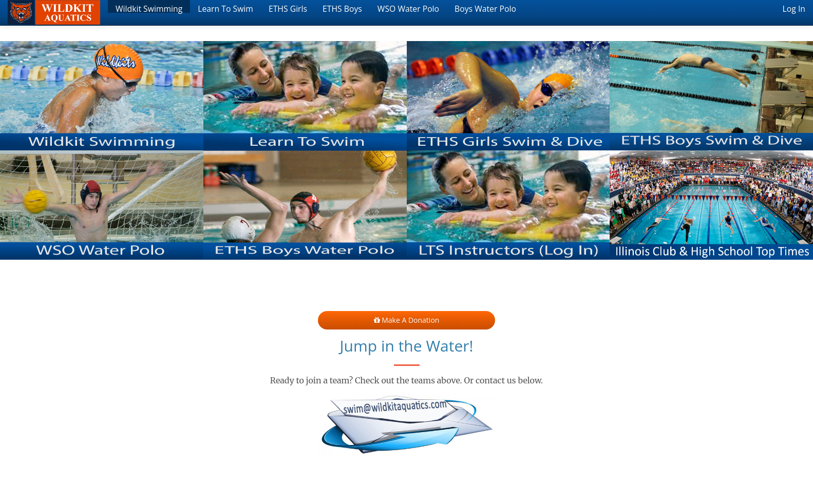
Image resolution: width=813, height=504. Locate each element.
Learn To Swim (225, 8)
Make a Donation (407, 320)
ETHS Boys (342, 8)
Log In (794, 8)
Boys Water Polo (485, 8)
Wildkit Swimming (149, 8)
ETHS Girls (288, 8)
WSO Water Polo (408, 8)
